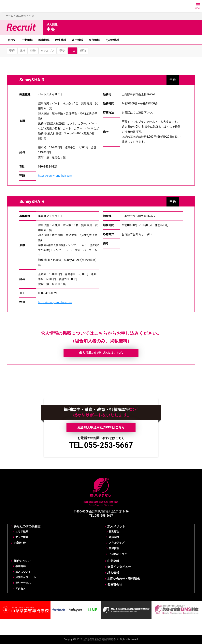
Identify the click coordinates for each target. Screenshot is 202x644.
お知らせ (20, 543)
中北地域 (27, 40)
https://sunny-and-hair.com (55, 176)
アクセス (21, 589)
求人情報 (113, 573)
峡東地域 (61, 40)
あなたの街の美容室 (27, 526)
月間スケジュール (26, 577)
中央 (73, 51)
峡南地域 (44, 40)
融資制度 (114, 537)
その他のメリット (119, 554)
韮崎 (33, 51)
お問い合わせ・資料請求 (124, 579)
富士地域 (78, 40)
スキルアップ (117, 543)
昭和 (83, 51)
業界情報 (114, 548)
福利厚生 (114, 532)
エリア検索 (22, 532)
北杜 (22, 51)
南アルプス (48, 51)
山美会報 (113, 561)
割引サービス (23, 583)
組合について (23, 561)
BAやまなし (21, 6)
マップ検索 (22, 537)
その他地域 (112, 40)
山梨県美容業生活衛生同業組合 (99, 639)
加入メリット (116, 526)
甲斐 (62, 51)
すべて (12, 40)
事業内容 (21, 566)
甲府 (12, 51)
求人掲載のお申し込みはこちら (101, 353)
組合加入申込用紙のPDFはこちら (101, 427)
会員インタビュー (119, 567)
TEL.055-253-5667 (101, 445)
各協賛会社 (115, 585)
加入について (23, 572)
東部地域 (94, 40)
